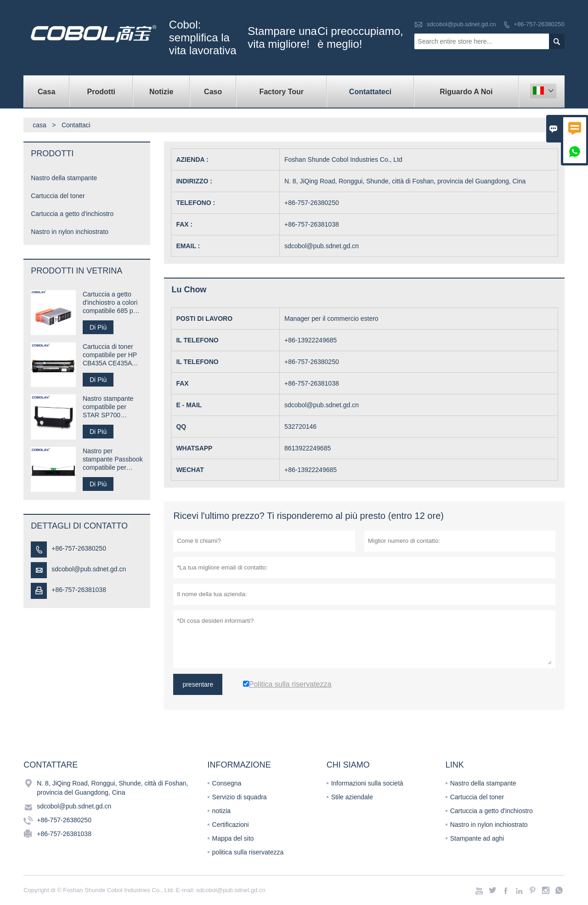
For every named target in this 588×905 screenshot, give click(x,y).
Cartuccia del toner (58, 196)
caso (213, 92)
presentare (198, 684)
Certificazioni (231, 825)
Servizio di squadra (240, 797)
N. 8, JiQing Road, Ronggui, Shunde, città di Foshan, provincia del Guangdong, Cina (112, 788)
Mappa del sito (233, 838)
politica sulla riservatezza (248, 852)
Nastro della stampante (64, 178)
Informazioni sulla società (367, 783)
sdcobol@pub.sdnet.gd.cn (461, 24)
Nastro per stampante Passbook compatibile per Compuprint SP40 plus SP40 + (113, 459)
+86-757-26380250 (539, 24)
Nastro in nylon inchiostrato (70, 232)
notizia (221, 811)
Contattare (51, 765)
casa (46, 92)
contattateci (370, 92)
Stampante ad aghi (477, 838)
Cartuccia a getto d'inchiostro (72, 214)
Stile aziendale (352, 797)
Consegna (227, 783)
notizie (161, 92)
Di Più (98, 327)
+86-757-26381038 (79, 590)
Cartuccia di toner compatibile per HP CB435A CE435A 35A (110, 355)
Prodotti (101, 92)
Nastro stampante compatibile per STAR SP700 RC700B (108, 407)
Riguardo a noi (466, 92)
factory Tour (281, 92)
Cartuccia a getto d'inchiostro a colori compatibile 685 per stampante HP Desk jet (111, 303)
